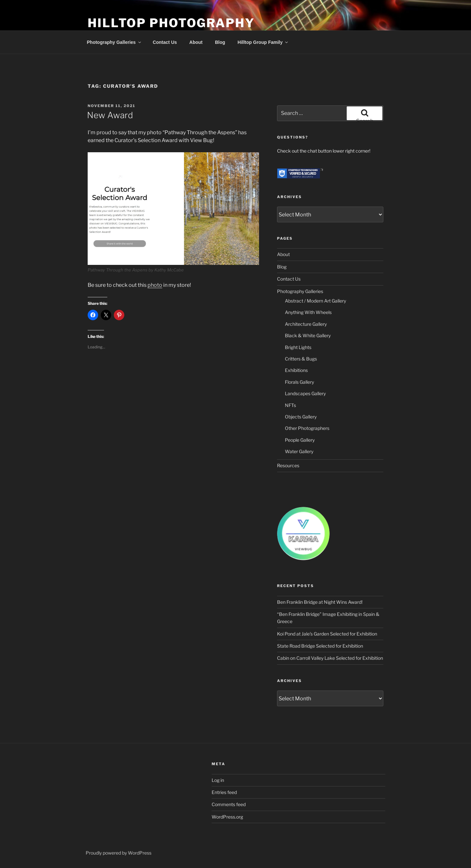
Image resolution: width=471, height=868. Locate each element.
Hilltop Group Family (263, 42)
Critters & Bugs (301, 359)
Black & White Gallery (308, 335)
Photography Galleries (114, 42)
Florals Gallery (299, 382)
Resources (288, 465)
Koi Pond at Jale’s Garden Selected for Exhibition (327, 634)
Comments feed (229, 804)
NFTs (290, 405)
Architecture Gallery (306, 324)
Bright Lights (298, 347)
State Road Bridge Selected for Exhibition (320, 646)
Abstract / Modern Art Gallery (315, 301)
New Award (110, 115)
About (196, 42)
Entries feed (224, 792)
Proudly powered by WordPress (119, 853)
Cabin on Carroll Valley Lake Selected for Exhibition (330, 658)
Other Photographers (307, 428)
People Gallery (300, 440)
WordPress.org (227, 817)
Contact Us (165, 42)
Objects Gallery (301, 417)
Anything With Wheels (308, 312)
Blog (220, 42)
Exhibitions (296, 370)
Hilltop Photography (171, 23)
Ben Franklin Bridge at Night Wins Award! (320, 602)
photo (155, 285)
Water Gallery (299, 451)
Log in (218, 780)
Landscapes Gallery (305, 393)
